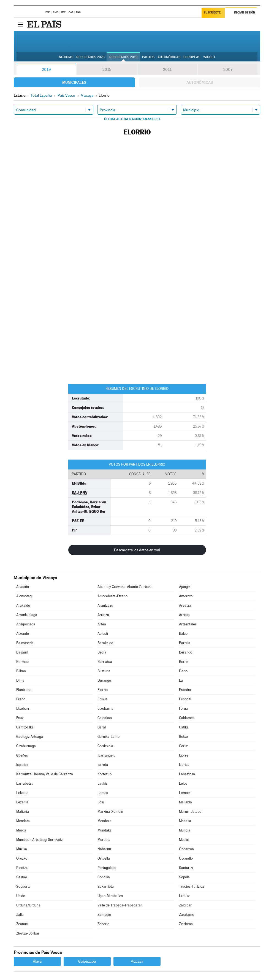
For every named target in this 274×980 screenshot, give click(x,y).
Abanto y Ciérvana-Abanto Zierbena (125, 587)
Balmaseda (25, 643)
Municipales (74, 82)
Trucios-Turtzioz (192, 886)
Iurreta (103, 765)
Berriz (184, 662)
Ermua (103, 699)
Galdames (187, 718)
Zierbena (186, 924)
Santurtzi (186, 868)
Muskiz (184, 840)
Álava (37, 961)
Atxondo (23, 634)
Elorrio (103, 690)
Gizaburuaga (26, 746)
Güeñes (22, 755)
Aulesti (103, 634)
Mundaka (105, 830)
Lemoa (103, 793)
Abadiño (23, 587)
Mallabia (185, 802)
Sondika (104, 877)
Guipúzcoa (87, 961)
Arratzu (103, 615)
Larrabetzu (25, 783)
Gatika (184, 727)
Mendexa (105, 821)
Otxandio (186, 858)
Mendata (23, 821)
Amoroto (186, 596)
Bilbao (21, 671)
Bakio (183, 634)
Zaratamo (187, 915)
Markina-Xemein (110, 812)
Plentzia (22, 868)
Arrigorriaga (26, 624)
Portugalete (107, 868)
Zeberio (103, 924)
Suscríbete (212, 13)
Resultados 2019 (123, 57)
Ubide (21, 896)
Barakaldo (105, 643)
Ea (181, 680)
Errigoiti (185, 699)
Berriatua (105, 662)
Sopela (184, 877)
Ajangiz (185, 587)
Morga (21, 830)
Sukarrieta (106, 886)
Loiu (101, 802)
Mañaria (23, 812)
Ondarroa (186, 849)
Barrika (185, 643)
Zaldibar (185, 905)
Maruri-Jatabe (190, 812)
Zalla (20, 915)
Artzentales (188, 624)
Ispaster (22, 765)
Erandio (185, 690)
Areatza (185, 605)
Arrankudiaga (27, 615)
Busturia (104, 671)
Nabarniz (105, 849)
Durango (104, 680)
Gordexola (105, 746)
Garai (102, 727)
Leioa (183, 783)
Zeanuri (22, 924)
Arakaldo (23, 605)
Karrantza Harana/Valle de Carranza (45, 774)
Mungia (185, 830)
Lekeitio (22, 793)
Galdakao (105, 718)
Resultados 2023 (90, 57)
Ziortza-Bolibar (28, 933)
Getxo (183, 737)
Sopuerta (23, 886)
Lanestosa (187, 774)
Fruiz (20, 718)
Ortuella (104, 858)
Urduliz (184, 896)
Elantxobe (24, 690)
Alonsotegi (24, 596)
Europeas (192, 57)
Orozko (22, 858)
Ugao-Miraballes (110, 896)
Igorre (184, 755)
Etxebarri (23, 708)
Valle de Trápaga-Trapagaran (120, 905)
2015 (107, 69)
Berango (186, 652)
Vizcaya (137, 961)
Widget (209, 57)
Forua (183, 708)
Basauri (22, 652)
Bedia (102, 652)
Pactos (148, 57)
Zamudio (104, 915)
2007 (228, 69)
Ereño (21, 699)
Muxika (22, 849)
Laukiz (102, 783)
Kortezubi (105, 774)
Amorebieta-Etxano (112, 596)
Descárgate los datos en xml (137, 550)
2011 (167, 69)
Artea (102, 624)
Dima (20, 680)
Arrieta (184, 615)
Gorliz (183, 746)
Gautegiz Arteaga (30, 737)
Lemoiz (185, 793)
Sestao (22, 877)
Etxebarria (105, 708)
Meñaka (185, 821)
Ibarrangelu (106, 755)
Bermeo (22, 662)
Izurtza (184, 765)
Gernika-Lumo (108, 737)
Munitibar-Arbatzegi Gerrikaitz (40, 840)
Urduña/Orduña (28, 905)
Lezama (22, 802)
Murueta (104, 840)
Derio (183, 671)
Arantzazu (105, 605)
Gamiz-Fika (25, 727)
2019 (46, 69)
